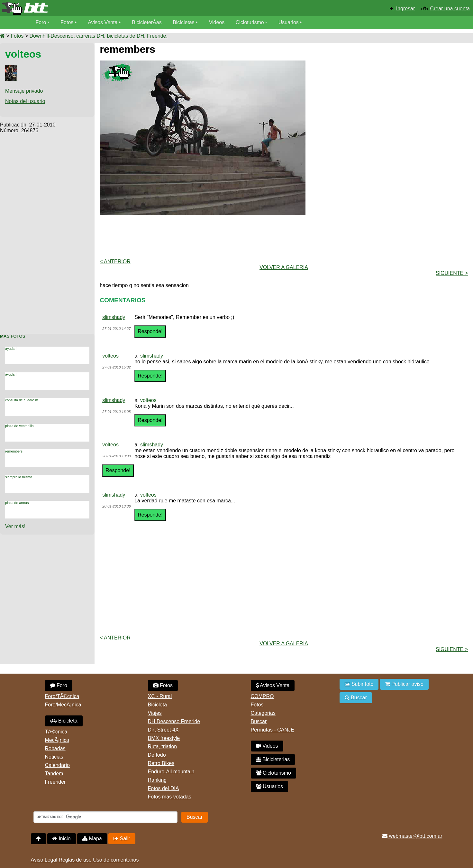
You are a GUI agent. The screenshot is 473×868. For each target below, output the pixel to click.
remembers (14, 451)
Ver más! (15, 526)
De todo (157, 755)
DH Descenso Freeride (174, 721)
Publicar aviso (404, 684)
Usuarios (289, 22)
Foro (41, 22)
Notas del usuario (25, 101)
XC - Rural (160, 696)
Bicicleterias (273, 759)
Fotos (67, 22)
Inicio (62, 839)
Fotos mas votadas (170, 797)
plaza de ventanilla (19, 426)
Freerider (55, 782)
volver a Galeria (284, 267)
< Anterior (115, 261)
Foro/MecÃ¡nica (63, 705)
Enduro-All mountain (171, 772)
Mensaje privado (24, 91)
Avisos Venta (103, 22)
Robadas (55, 748)
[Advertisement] (47, 230)
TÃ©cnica (56, 732)
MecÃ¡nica (57, 740)
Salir (122, 839)
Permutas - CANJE (273, 730)
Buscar (259, 721)
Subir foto (359, 684)
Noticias (54, 757)
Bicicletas (184, 22)
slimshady (114, 317)
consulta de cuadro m (22, 400)
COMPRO (262, 696)
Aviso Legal (44, 860)
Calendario (57, 765)
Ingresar (406, 9)
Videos (217, 22)
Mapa (92, 839)
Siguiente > (452, 273)
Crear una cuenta (450, 9)
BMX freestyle (164, 738)
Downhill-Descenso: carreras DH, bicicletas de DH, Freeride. (98, 36)
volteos (110, 356)
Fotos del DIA (164, 788)
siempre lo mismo (19, 477)
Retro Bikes (161, 763)
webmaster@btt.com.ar (412, 836)
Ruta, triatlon (163, 747)
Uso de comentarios (116, 860)
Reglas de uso (75, 860)
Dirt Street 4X (163, 730)
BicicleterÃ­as (147, 22)
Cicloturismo (250, 22)
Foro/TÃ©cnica (62, 696)
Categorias (263, 713)
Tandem (54, 774)
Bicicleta (64, 721)
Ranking (157, 780)
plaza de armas (17, 503)
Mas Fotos (13, 336)
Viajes (155, 713)
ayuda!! (11, 349)
